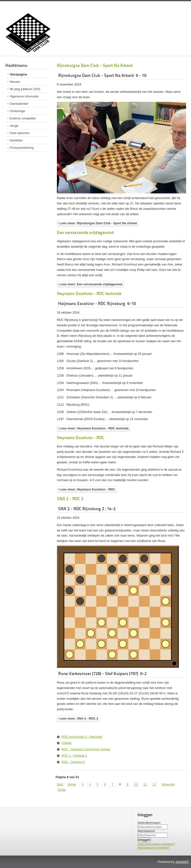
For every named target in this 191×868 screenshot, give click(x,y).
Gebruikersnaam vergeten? (156, 844)
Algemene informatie (24, 96)
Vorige (72, 784)
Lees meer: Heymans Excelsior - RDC (87, 489)
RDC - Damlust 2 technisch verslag (86, 749)
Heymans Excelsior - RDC (81, 438)
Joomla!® (182, 862)
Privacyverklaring (22, 148)
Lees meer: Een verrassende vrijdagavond (91, 284)
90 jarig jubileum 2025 (25, 89)
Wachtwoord (146, 831)
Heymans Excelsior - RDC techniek (89, 293)
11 (145, 784)
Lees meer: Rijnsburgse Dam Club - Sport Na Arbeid (98, 223)
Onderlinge (17, 111)
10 (136, 784)
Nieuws (15, 82)
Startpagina (18, 74)
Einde (62, 790)
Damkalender (19, 104)
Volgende (168, 784)
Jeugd (14, 126)
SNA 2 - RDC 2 (70, 499)
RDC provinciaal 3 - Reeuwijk (82, 737)
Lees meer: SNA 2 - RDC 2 (79, 718)
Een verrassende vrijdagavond (85, 232)
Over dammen (20, 133)
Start (60, 784)
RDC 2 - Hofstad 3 (74, 756)
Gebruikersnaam (149, 823)
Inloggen (144, 840)
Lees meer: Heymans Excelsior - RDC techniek (94, 428)
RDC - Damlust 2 (73, 762)
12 (154, 784)
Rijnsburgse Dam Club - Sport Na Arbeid (95, 65)
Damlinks (16, 140)
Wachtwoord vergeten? (154, 848)
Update (67, 743)
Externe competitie (23, 118)
